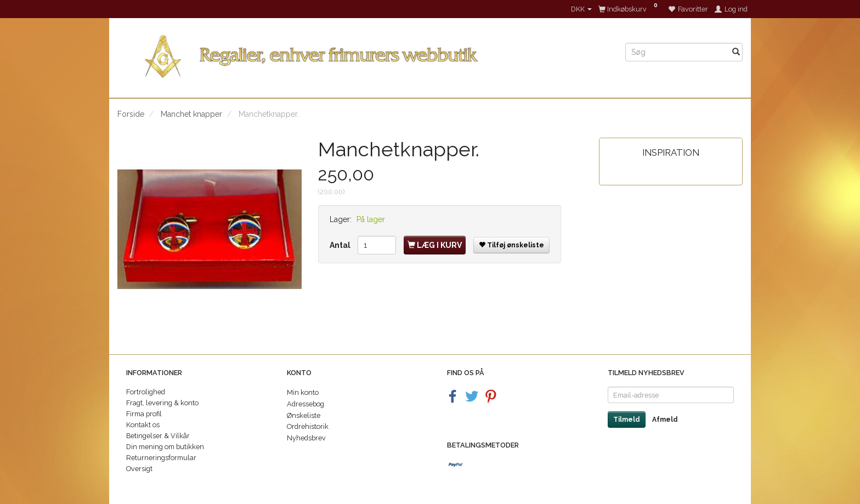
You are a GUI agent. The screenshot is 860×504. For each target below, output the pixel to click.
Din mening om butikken (165, 447)
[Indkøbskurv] (630, 9)
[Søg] (736, 52)
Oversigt (139, 469)
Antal (341, 245)
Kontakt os (143, 425)
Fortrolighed (146, 392)
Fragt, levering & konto (162, 403)
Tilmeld (627, 420)
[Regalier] (363, 54)
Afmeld (665, 420)
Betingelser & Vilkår (158, 436)
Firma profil (144, 414)
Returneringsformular (161, 458)
